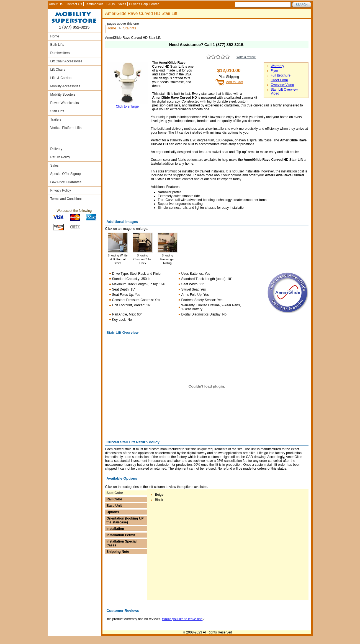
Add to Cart (234, 82)
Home (55, 36)
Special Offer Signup (66, 174)
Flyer (275, 71)
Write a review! (246, 57)
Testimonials (94, 4)
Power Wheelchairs (65, 103)
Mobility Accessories (65, 86)
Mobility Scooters (63, 95)
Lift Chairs (58, 70)
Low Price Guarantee (66, 182)
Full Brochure (281, 75)
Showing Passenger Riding (168, 259)
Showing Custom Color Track (143, 259)
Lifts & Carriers (61, 78)
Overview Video (282, 85)
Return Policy (60, 157)
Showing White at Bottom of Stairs (117, 259)
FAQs (110, 4)
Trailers (56, 119)
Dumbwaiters (60, 53)
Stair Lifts (57, 111)
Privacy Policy (61, 190)
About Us (56, 4)
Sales (122, 4)
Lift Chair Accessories (66, 61)
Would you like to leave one (182, 619)
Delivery (56, 149)
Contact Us (74, 4)
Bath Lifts (57, 45)
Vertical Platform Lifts (66, 128)
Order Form (279, 80)
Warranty (277, 66)
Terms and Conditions (66, 199)
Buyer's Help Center (144, 4)
